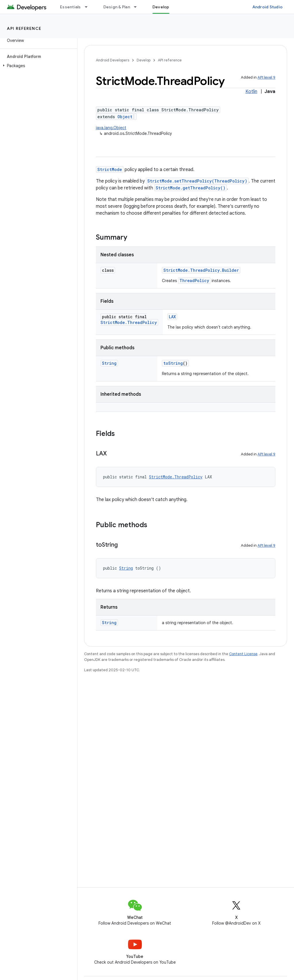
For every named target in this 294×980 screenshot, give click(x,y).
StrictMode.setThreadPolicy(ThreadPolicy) (197, 181)
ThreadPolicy (194, 281)
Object (125, 117)
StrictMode (110, 169)
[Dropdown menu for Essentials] (89, 7)
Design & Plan (117, 7)
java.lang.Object (111, 128)
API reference (24, 28)
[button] (37, 66)
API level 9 (266, 77)
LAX (172, 317)
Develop (144, 60)
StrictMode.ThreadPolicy (129, 322)
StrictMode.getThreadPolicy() (190, 188)
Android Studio (268, 7)
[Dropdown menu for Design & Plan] (138, 7)
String (109, 363)
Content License (243, 654)
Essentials (70, 7)
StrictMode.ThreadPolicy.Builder (201, 270)
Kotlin (251, 92)
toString (173, 363)
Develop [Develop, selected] (161, 7)
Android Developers (113, 60)
